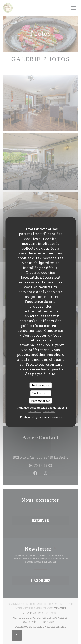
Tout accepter (40, 385)
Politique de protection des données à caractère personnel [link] (42, 409)
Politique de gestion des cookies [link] (41, 417)
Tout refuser (40, 393)
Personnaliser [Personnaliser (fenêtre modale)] (41, 401)
